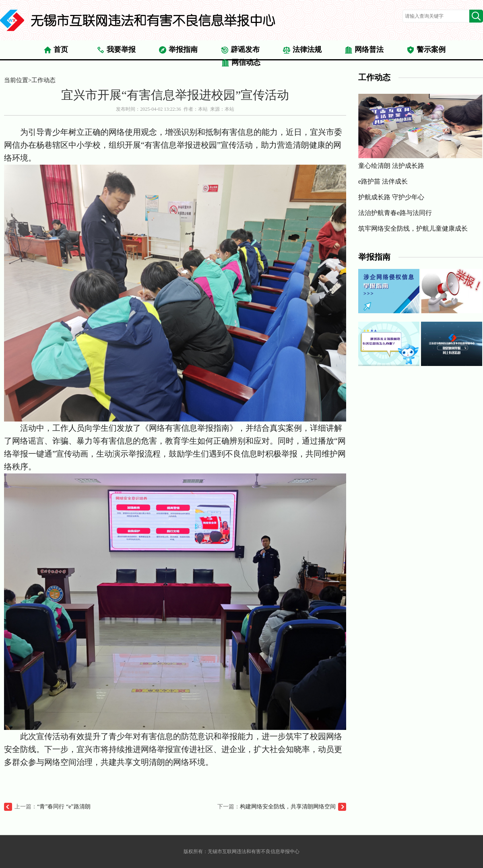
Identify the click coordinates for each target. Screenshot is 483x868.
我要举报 (116, 50)
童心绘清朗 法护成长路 (420, 131)
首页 (56, 50)
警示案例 (426, 50)
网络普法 (364, 50)
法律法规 (302, 50)
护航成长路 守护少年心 (391, 197)
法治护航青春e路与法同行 (395, 213)
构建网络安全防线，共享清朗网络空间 (288, 807)
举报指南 (178, 50)
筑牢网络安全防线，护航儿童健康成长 (413, 228)
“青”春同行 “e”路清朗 (64, 807)
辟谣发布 (240, 50)
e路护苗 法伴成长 (383, 181)
